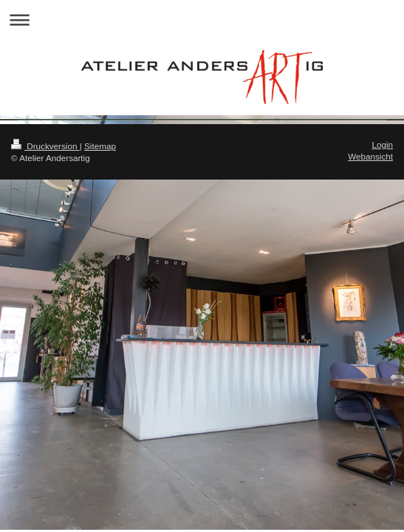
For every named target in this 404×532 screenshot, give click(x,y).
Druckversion (45, 146)
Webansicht (370, 156)
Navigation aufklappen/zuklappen (202, 20)
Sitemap (100, 146)
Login (382, 144)
